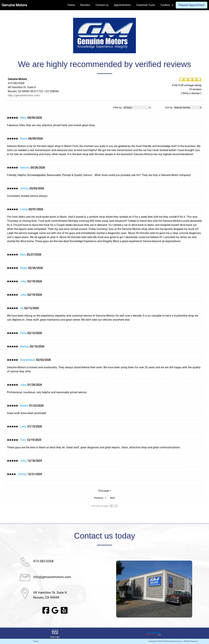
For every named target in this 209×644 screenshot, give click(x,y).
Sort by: (184, 108)
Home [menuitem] (71, 5)
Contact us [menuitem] (102, 5)
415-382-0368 (43, 561)
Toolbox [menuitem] (165, 5)
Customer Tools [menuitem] (145, 5)
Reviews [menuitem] (85, 5)
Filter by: (132, 108)
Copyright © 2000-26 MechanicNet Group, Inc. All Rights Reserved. (173, 641)
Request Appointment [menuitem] (192, 5)
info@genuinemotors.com (52, 577)
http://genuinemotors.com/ (24, 95)
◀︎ (111, 589)
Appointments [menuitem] (122, 5)
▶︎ (197, 589)
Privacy (36, 641)
